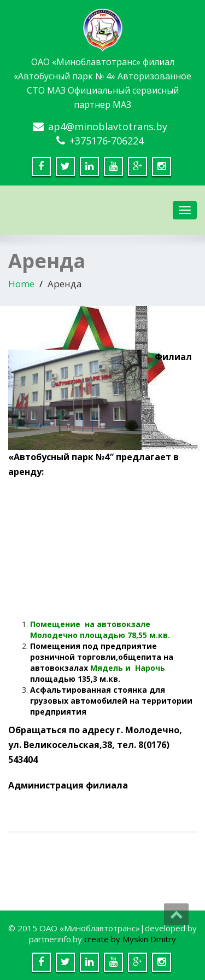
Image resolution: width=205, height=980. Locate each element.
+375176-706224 (107, 141)
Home (21, 284)
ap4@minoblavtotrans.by (108, 126)
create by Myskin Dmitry (130, 939)
